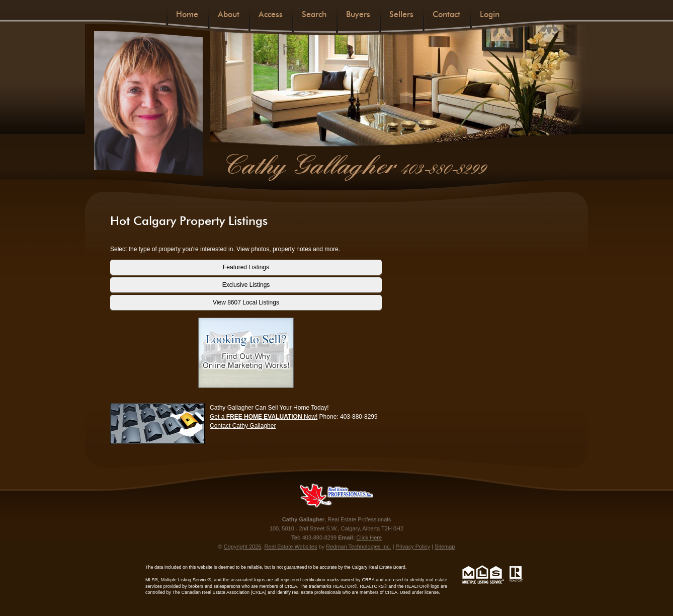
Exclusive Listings (246, 285)
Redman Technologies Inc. (358, 547)
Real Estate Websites (290, 547)
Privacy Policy (413, 547)
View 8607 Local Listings (246, 302)
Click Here (369, 537)
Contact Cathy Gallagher (243, 426)
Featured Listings (246, 267)
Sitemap (445, 547)
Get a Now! (264, 417)
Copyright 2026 (243, 547)
